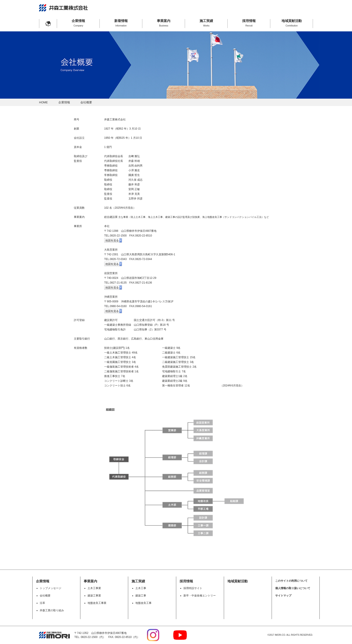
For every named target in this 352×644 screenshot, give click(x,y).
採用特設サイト (193, 588)
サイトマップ (283, 596)
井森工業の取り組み (52, 610)
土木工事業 (94, 588)
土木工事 (141, 588)
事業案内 (164, 23)
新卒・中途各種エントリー (200, 596)
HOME (43, 102)
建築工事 (141, 596)
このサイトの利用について (291, 581)
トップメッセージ (51, 588)
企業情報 (78, 23)
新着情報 (121, 23)
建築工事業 (94, 596)
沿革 (42, 603)
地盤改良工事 (143, 603)
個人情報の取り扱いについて (293, 588)
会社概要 (45, 596)
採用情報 (249, 23)
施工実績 (206, 23)
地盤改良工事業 (97, 603)
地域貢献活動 (292, 23)
